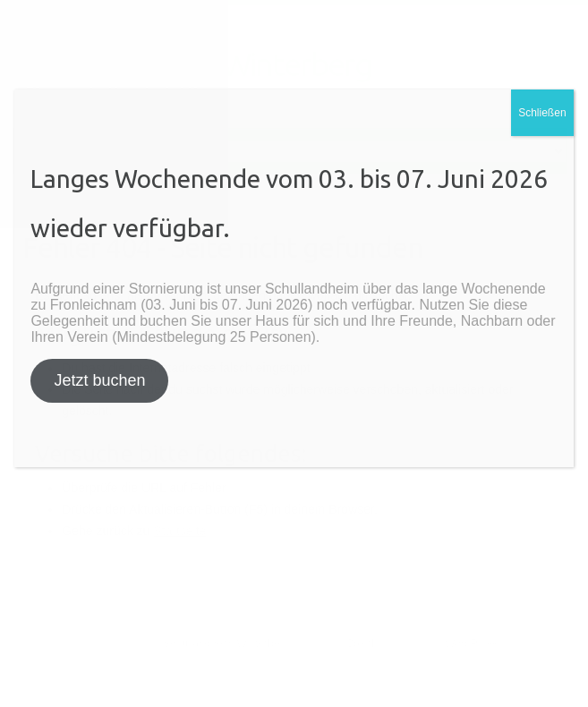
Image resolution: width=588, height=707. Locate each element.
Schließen (542, 113)
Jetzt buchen (99, 380)
